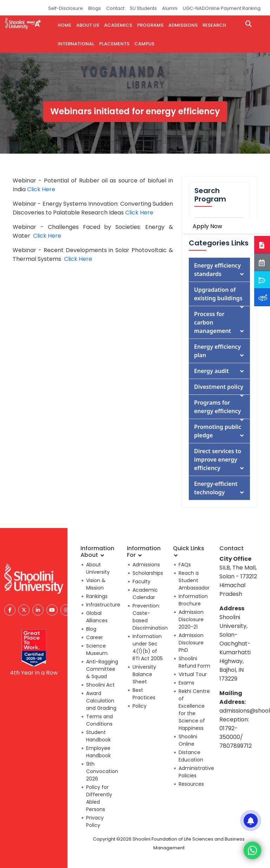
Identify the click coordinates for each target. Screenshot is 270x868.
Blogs (95, 8)
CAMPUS (144, 44)
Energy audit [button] (219, 371)
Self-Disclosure (66, 8)
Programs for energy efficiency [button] (219, 409)
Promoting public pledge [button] (219, 431)
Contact (115, 8)
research (214, 25)
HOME (65, 25)
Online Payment (223, 8)
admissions (183, 25)
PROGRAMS (150, 25)
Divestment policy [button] (219, 389)
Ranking (251, 8)
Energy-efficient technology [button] (219, 488)
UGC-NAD (194, 8)
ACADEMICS (118, 25)
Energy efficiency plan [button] (219, 351)
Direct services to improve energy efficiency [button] (219, 459)
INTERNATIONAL (76, 44)
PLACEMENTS (114, 44)
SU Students (143, 8)
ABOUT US (88, 25)
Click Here (41, 189)
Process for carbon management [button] (219, 322)
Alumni (170, 8)
